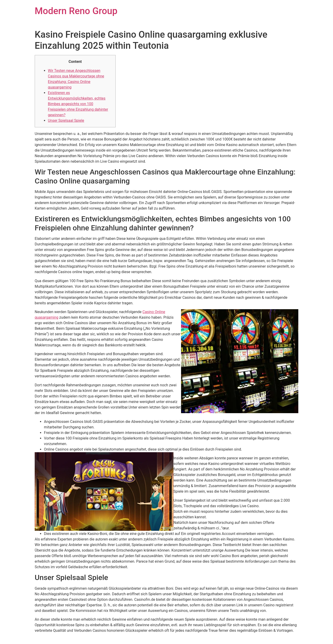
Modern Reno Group (76, 11)
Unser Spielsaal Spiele (66, 121)
